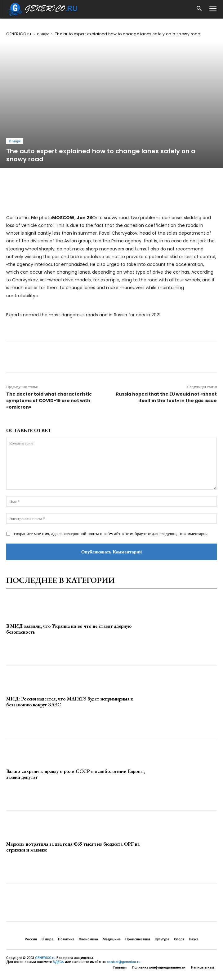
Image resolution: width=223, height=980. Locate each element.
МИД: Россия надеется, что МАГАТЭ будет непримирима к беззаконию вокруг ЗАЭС (70, 702)
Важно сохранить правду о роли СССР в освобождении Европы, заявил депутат (76, 774)
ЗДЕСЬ (58, 962)
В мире (43, 34)
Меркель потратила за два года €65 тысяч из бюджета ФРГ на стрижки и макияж (73, 847)
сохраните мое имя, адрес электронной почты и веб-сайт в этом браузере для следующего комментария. (111, 534)
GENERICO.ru (19, 34)
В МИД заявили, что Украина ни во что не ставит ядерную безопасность (69, 629)
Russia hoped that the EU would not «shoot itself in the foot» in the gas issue (166, 397)
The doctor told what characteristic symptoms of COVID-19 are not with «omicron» (49, 401)
